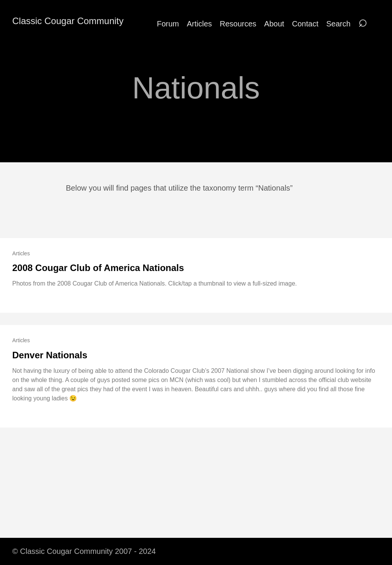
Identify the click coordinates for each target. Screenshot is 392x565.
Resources (238, 24)
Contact (305, 24)
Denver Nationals (50, 355)
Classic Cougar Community (68, 21)
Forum (168, 24)
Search (338, 24)
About (274, 24)
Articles (199, 24)
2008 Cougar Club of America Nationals (98, 268)
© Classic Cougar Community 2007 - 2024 (84, 551)
